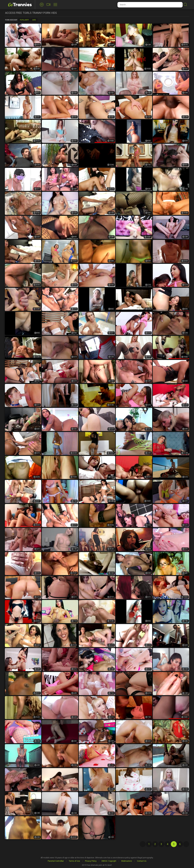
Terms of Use (74, 861)
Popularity (24, 20)
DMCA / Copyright (109, 861)
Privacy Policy (91, 861)
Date (34, 20)
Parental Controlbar (56, 861)
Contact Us (142, 861)
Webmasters (127, 861)
